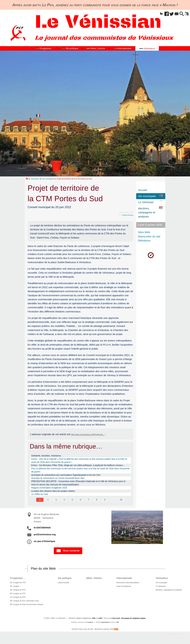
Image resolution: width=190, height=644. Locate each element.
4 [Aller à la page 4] (64, 500)
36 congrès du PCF (17, 594)
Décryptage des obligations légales (135, 619)
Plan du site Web (46, 569)
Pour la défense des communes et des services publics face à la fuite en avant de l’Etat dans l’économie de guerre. (80, 470)
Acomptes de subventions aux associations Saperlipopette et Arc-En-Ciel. (66, 475)
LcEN (97, 619)
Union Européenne (126, 587)
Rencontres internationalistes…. (131, 584)
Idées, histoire (95, 579)
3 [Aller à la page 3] (56, 500)
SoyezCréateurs (106, 623)
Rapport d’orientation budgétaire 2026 (49, 488)
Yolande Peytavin (127, 215)
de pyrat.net (89, 623)
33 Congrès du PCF (17, 583)
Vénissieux (35, 179)
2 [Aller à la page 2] (47, 500)
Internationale (128, 579)
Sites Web (144, 232)
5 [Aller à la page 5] (72, 500)
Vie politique (64, 579)
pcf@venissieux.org (45, 535)
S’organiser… (19, 579)
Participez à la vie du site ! (174, 635)
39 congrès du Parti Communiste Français (26, 605)
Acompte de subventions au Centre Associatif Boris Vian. (58, 478)
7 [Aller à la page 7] (89, 500)
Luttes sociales (62, 584)
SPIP (119, 623)
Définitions (144, 241)
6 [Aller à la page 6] (80, 500)
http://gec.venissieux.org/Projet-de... (91, 434)
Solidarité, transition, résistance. (46, 456)
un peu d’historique (44, 541)
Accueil (142, 190)
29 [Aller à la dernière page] (122, 500)
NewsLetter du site (149, 236)
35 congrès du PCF (17, 591)
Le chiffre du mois (40, 494)
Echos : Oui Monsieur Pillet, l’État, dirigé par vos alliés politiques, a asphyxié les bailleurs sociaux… (78, 465)
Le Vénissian (161, 587)
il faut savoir (114, 619)
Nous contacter (68, 551)
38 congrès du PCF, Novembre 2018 (24, 602)
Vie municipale (48, 179)
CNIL (90, 619)
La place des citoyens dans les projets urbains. (53, 491)
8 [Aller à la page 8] (97, 500)
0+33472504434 (42, 528)
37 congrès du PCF (17, 598)
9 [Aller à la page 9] (105, 500)
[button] (155, 14)
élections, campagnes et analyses (169, 591)
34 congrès (14, 587)
